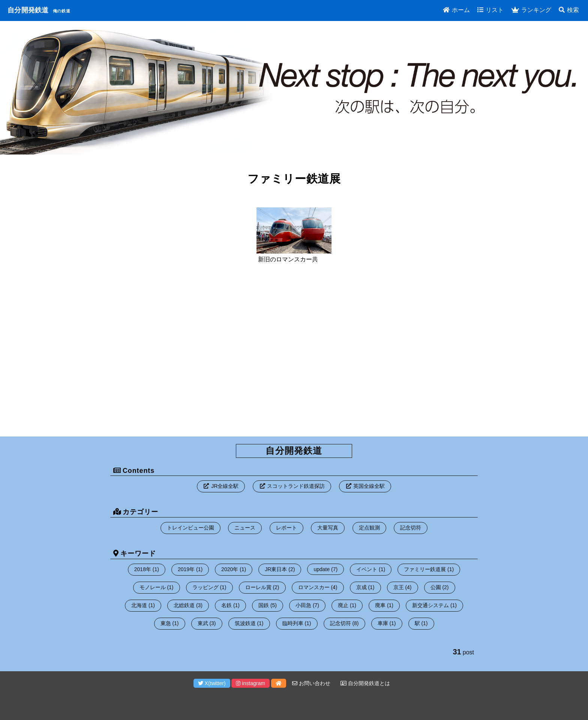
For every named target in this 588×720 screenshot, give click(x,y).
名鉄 (226, 605)
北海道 (139, 605)
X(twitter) (212, 683)
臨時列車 (293, 623)
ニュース (245, 528)
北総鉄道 (184, 605)
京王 (399, 587)
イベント (367, 569)
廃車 (380, 605)
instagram (250, 683)
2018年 (143, 569)
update (322, 569)
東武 (203, 623)
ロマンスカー (314, 587)
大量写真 (328, 528)
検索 (569, 10)
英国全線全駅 (369, 486)
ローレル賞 (258, 587)
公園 (436, 587)
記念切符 (411, 528)
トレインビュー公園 (190, 528)
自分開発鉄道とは (365, 683)
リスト (490, 10)
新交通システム (430, 605)
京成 (361, 587)
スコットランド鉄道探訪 (296, 486)
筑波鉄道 (245, 623)
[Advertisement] (294, 354)
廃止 (343, 605)
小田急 (303, 605)
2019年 (186, 569)
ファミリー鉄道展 (425, 569)
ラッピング (205, 587)
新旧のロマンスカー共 (288, 259)
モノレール (153, 587)
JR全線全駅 (225, 486)
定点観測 (369, 528)
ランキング (531, 10)
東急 (166, 623)
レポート (286, 528)
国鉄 (264, 605)
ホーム (456, 10)
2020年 (230, 569)
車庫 (383, 623)
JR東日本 (276, 569)
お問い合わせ (311, 683)
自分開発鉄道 (28, 10)
